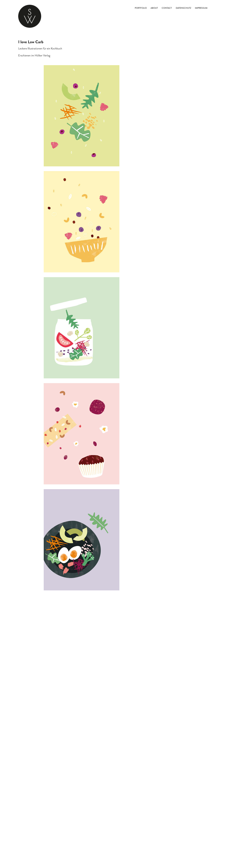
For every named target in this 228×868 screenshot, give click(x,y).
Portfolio (141, 8)
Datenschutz (183, 8)
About (154, 8)
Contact (167, 8)
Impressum (201, 8)
